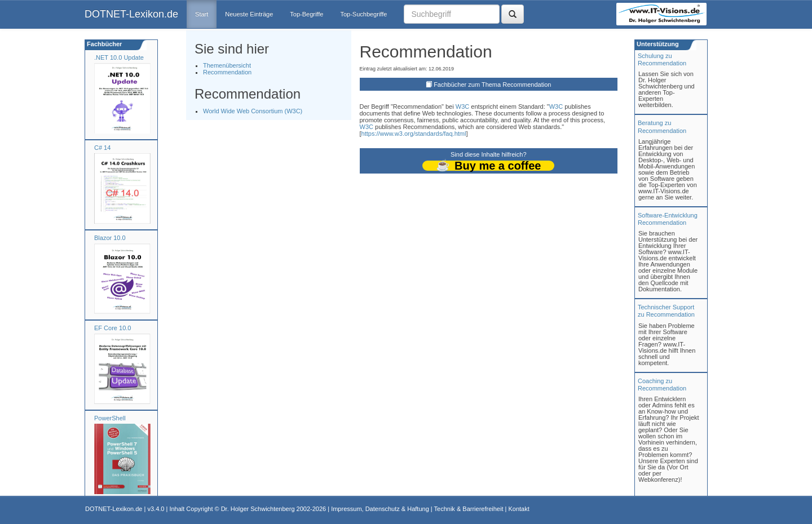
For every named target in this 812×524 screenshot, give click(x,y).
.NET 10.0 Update (119, 57)
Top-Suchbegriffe (363, 14)
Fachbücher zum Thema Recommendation (492, 85)
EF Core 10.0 (112, 328)
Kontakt (518, 509)
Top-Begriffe (306, 14)
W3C (462, 106)
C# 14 (102, 148)
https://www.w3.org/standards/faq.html (414, 134)
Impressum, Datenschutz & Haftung (380, 509)
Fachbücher (103, 44)
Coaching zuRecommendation (662, 385)
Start (202, 14)
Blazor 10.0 (110, 238)
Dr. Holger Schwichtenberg (258, 509)
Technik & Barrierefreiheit (469, 509)
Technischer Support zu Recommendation (666, 311)
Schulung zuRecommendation (662, 59)
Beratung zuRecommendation (662, 126)
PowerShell (110, 418)
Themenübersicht (227, 65)
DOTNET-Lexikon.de (131, 14)
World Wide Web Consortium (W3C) (253, 111)
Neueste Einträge (249, 14)
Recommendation (227, 72)
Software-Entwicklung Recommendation (668, 219)
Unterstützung (657, 44)
